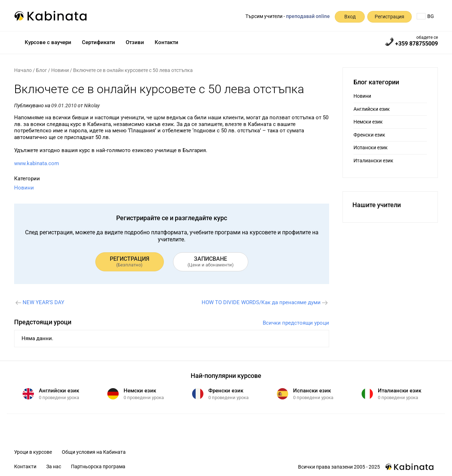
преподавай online (308, 16)
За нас (54, 466)
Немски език (368, 122)
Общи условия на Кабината (94, 452)
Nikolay (92, 106)
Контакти (166, 42)
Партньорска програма (98, 466)
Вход (350, 17)
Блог (41, 70)
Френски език (369, 135)
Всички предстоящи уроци (296, 323)
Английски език (372, 109)
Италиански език (373, 161)
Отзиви (135, 42)
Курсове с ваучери (48, 42)
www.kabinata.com (37, 163)
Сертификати (99, 42)
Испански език (371, 147)
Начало (23, 70)
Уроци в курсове (33, 452)
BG (425, 16)
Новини (60, 70)
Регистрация (389, 17)
